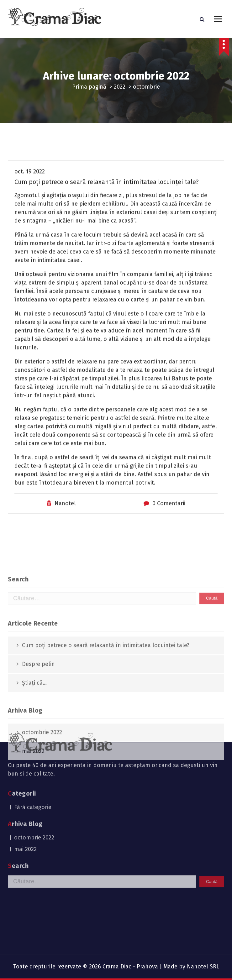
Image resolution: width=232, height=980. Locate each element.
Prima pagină (89, 87)
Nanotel (65, 554)
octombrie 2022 (34, 791)
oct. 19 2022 (30, 222)
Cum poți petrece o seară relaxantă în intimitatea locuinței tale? (107, 232)
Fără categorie (33, 760)
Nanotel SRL (203, 967)
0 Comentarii (169, 554)
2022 (120, 87)
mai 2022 (25, 802)
